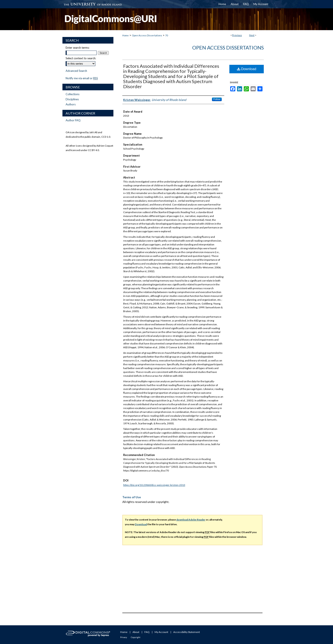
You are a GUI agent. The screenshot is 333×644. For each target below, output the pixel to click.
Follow (217, 99)
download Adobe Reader (191, 520)
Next (252, 35)
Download (247, 69)
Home (126, 35)
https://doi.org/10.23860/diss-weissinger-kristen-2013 (154, 485)
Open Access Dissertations (147, 35)
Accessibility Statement (187, 632)
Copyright (136, 637)
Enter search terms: (78, 48)
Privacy (124, 637)
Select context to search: (81, 58)
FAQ (147, 632)
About (136, 632)
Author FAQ (73, 120)
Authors (71, 104)
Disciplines (72, 99)
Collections (73, 94)
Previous (237, 35)
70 (166, 35)
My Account (161, 632)
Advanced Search (76, 71)
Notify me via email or (82, 78)
